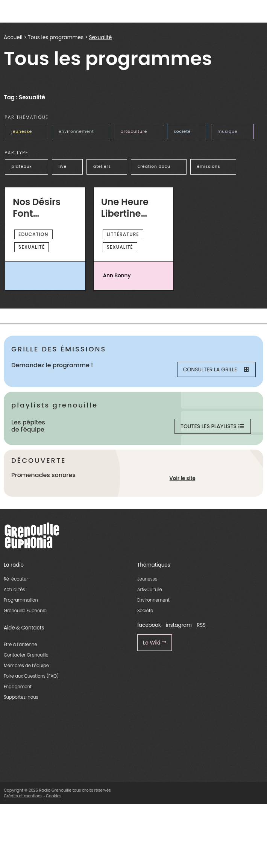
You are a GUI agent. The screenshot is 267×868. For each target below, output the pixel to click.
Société (145, 611)
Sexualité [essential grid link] (32, 247)
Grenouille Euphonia (25, 611)
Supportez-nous (21, 697)
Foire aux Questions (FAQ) (31, 676)
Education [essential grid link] (33, 234)
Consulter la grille (216, 369)
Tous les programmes (56, 37)
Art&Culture (150, 590)
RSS (201, 625)
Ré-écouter (16, 579)
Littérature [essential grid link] (123, 234)
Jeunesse (147, 579)
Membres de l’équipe (26, 666)
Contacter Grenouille (26, 655)
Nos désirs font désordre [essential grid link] (37, 208)
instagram (179, 625)
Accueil (13, 37)
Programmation (21, 600)
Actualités (14, 590)
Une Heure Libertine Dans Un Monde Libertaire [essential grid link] (125, 208)
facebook (149, 625)
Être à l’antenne (20, 645)
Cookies (54, 796)
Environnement (153, 600)
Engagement (18, 687)
